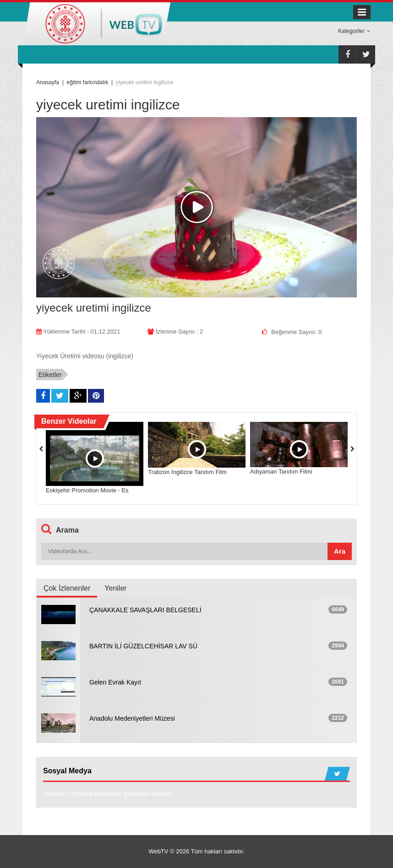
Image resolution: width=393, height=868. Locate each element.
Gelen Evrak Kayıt (115, 682)
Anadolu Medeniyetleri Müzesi (132, 718)
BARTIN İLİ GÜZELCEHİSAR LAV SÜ (143, 646)
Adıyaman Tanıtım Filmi (281, 472)
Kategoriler (354, 31)
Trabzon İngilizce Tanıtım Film (187, 472)
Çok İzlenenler (67, 588)
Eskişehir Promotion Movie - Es (87, 490)
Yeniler (115, 588)
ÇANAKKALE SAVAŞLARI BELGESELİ (145, 610)
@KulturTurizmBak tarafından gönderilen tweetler (108, 794)
